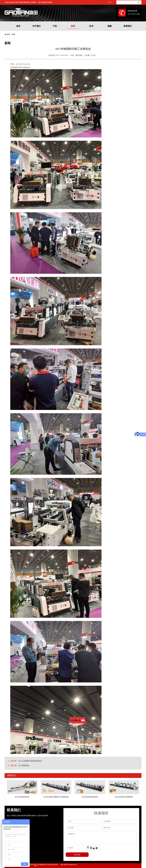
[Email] (119, 821)
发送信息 (77, 855)
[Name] (83, 821)
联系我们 (128, 26)
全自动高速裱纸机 (22, 797)
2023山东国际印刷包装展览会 (30, 761)
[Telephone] (119, 828)
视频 (109, 26)
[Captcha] (75, 848)
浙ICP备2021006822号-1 (69, 865)
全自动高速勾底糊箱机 (124, 797)
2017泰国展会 (24, 765)
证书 (91, 26)
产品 (55, 26)
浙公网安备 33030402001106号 (46, 865)
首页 (18, 26)
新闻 (73, 26)
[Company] (83, 828)
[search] (139, 2)
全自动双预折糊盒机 (90, 797)
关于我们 (36, 26)
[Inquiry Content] (101, 838)
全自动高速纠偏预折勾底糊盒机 (56, 797)
